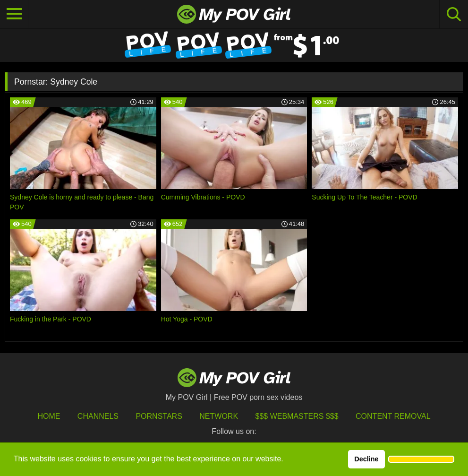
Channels (98, 416)
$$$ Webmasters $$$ (297, 416)
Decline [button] (366, 459)
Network (219, 416)
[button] (421, 459)
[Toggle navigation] (14, 14)
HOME (49, 416)
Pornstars (159, 416)
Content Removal (393, 416)
